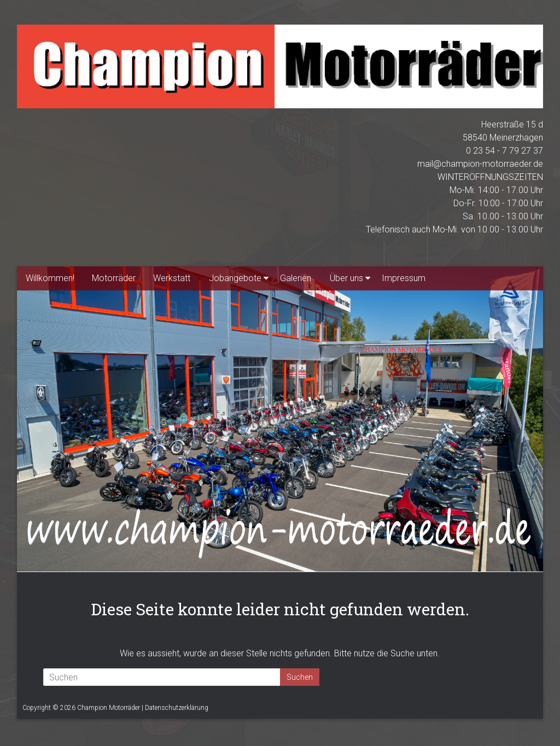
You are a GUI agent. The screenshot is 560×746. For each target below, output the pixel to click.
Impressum (404, 278)
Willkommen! (50, 278)
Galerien (296, 278)
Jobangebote (235, 278)
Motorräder (114, 278)
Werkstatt (172, 278)
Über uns (346, 278)
